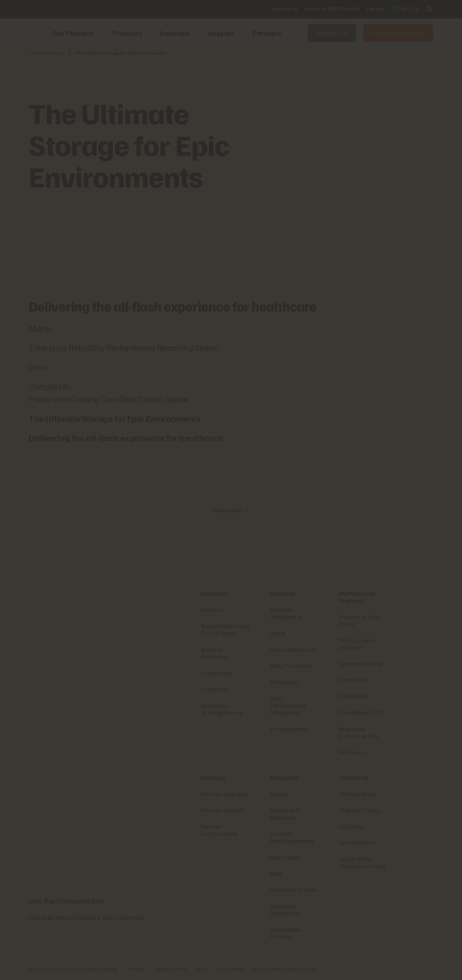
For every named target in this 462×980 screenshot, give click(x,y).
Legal (201, 969)
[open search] (430, 9)
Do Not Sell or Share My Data (285, 969)
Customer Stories (46, 53)
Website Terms (170, 969)
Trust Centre (230, 969)
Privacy (136, 969)
